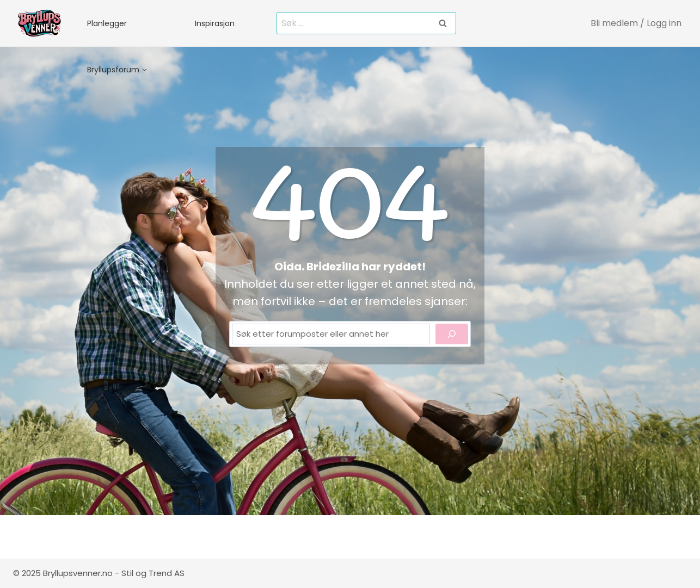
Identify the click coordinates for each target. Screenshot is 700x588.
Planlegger (107, 23)
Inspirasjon (215, 23)
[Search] (452, 334)
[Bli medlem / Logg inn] (637, 23)
